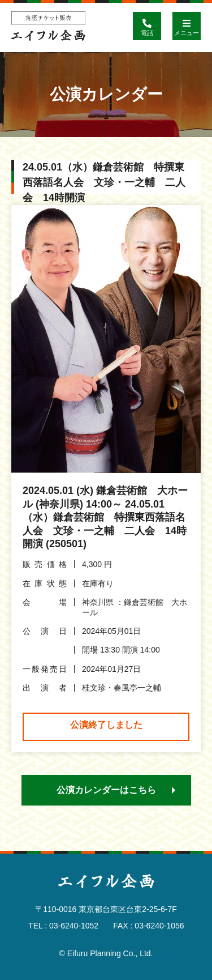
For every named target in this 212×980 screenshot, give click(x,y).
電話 (147, 24)
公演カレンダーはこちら (106, 790)
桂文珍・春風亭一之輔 (122, 688)
